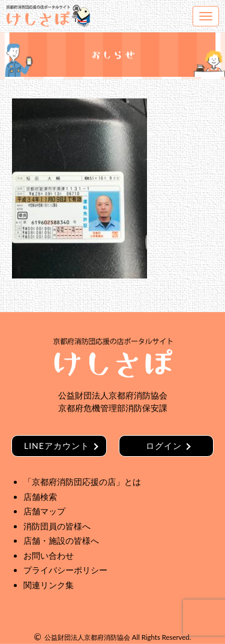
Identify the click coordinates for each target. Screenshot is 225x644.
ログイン (164, 446)
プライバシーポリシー (65, 570)
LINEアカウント (57, 446)
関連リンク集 (49, 585)
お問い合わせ (49, 555)
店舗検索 (40, 497)
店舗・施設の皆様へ (61, 540)
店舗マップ (44, 511)
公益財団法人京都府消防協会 (87, 637)
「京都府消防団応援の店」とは (82, 482)
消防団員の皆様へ (57, 526)
